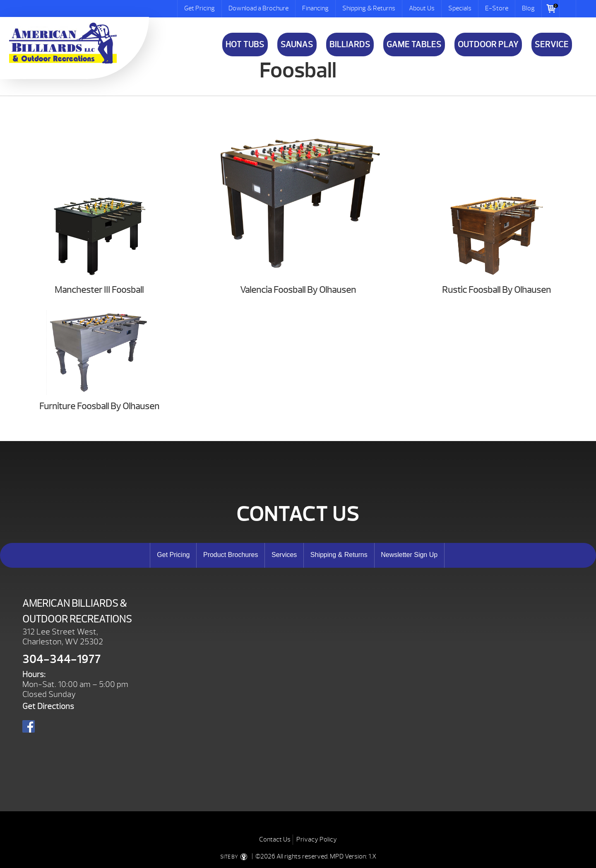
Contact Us (275, 839)
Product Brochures (231, 555)
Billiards (350, 45)
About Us (422, 8)
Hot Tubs (245, 45)
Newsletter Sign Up (409, 555)
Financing (315, 8)
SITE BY (235, 857)
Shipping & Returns (369, 8)
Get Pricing (199, 8)
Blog (528, 8)
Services (284, 555)
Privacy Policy (317, 839)
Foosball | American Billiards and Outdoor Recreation (63, 43)
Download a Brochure (258, 8)
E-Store (497, 8)
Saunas (297, 45)
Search (568, 9)
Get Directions (48, 706)
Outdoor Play (488, 45)
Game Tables (414, 45)
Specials (460, 8)
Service (552, 45)
